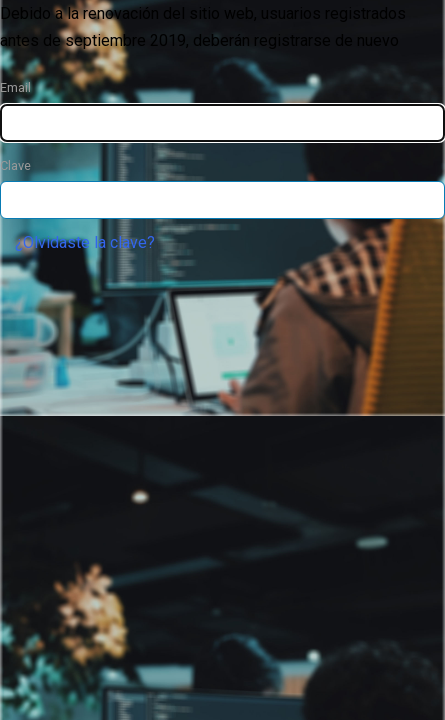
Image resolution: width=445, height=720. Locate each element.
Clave (15, 165)
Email (15, 87)
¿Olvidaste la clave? (85, 242)
